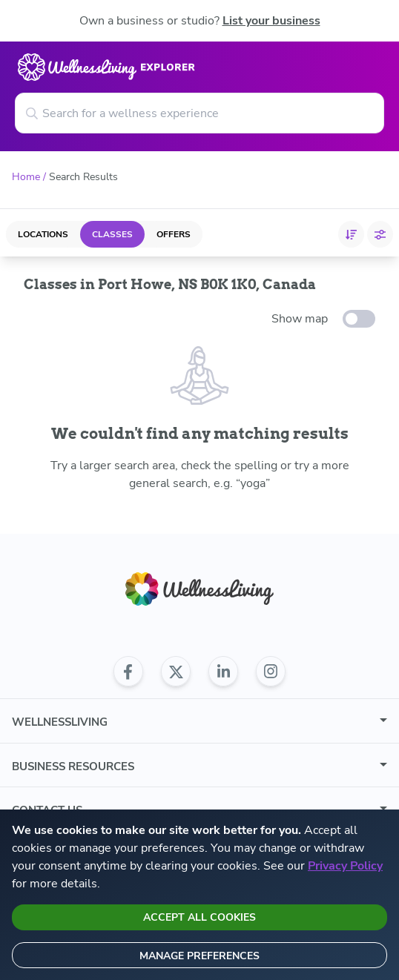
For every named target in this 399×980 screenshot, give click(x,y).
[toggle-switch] (359, 319)
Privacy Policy (345, 866)
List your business (271, 21)
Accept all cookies (199, 917)
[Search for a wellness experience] (199, 113)
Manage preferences (199, 956)
